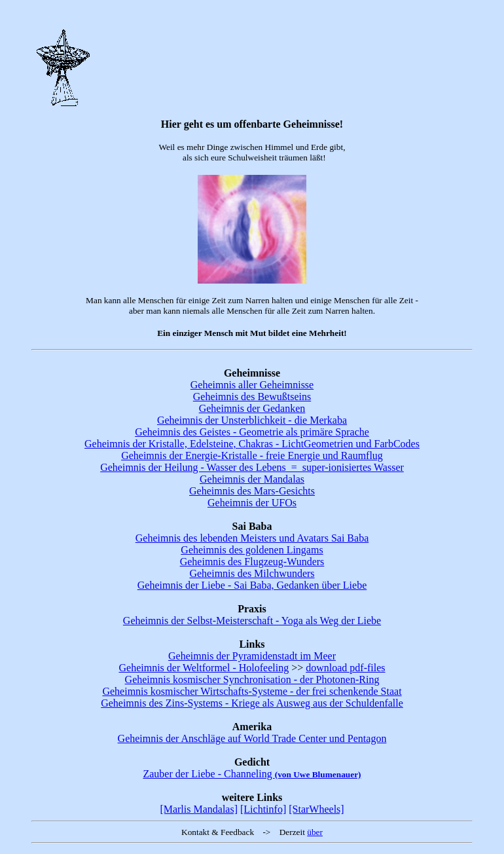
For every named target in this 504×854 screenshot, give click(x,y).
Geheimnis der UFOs (252, 503)
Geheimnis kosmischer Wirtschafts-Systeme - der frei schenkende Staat (252, 691)
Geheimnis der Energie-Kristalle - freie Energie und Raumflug (252, 455)
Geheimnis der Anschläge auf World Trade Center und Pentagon (252, 738)
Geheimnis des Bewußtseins (252, 397)
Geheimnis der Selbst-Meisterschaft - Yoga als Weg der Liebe (252, 621)
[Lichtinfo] (263, 809)
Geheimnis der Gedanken (252, 408)
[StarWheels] (316, 809)
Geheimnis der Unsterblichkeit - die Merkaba (252, 420)
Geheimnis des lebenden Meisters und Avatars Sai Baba (252, 538)
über (315, 832)
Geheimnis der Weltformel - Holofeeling (204, 668)
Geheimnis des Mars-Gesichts (252, 491)
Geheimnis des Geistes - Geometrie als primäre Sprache (252, 432)
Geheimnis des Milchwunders (252, 573)
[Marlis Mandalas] (199, 809)
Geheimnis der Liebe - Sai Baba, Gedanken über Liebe (252, 585)
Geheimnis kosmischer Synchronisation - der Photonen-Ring (252, 679)
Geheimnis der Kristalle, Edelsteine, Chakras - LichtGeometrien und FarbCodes (252, 444)
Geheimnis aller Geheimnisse (252, 385)
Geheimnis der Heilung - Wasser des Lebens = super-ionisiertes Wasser (252, 467)
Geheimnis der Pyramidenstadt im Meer (252, 656)
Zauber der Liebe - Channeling (252, 774)
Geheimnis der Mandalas (252, 479)
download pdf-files (345, 668)
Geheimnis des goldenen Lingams (252, 550)
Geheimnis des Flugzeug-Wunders (252, 562)
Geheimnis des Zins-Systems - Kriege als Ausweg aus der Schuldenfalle (252, 703)
